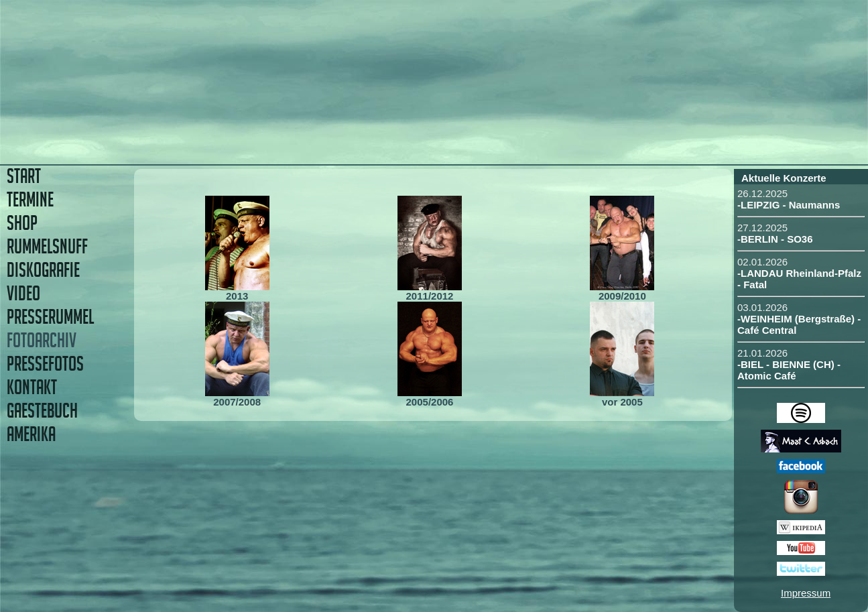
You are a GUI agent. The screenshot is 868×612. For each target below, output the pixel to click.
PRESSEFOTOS (45, 364)
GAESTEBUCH (42, 411)
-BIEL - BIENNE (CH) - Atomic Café (789, 370)
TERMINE (30, 199)
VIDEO (23, 293)
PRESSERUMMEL (50, 317)
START (24, 176)
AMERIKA (31, 434)
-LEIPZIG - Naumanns (789, 205)
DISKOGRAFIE (43, 270)
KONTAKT (32, 387)
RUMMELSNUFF (47, 246)
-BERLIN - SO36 (775, 239)
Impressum (806, 593)
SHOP (22, 223)
